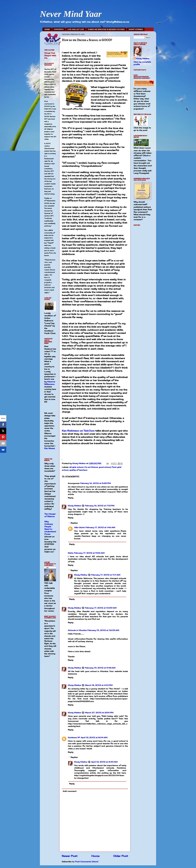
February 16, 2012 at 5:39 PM (95, 483)
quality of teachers (78, 470)
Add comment (70, 791)
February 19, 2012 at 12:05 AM (103, 630)
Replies (74, 523)
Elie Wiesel (49, 448)
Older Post (121, 856)
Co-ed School (91, 467)
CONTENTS (59, 29)
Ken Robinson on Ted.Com (78, 431)
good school (105, 467)
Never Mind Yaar (71, 14)
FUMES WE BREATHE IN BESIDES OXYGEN (106, 29)
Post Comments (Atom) (87, 862)
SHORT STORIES (136, 29)
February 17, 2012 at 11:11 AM (106, 575)
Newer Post (70, 856)
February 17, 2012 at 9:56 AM (89, 553)
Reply (71, 498)
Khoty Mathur (74, 506)
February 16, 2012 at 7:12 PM (100, 506)
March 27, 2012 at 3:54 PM (99, 713)
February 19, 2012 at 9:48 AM (100, 668)
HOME (47, 29)
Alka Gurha (79, 527)
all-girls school (76, 467)
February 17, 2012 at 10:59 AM (101, 608)
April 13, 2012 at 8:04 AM (94, 737)
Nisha (71, 553)
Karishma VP (74, 737)
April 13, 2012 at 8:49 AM (104, 762)
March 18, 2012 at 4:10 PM (99, 685)
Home (95, 856)
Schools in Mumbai (77, 630)
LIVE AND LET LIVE (76, 29)
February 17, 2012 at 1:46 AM (100, 527)
